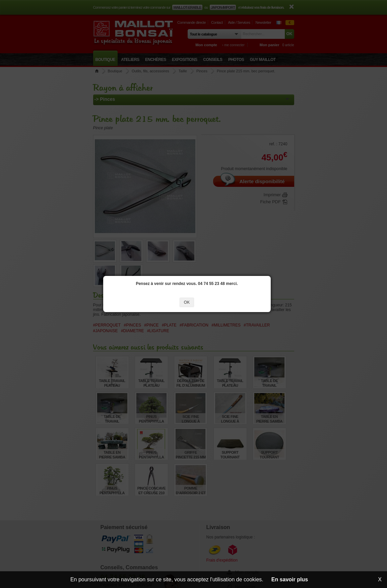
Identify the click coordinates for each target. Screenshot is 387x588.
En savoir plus (290, 579)
